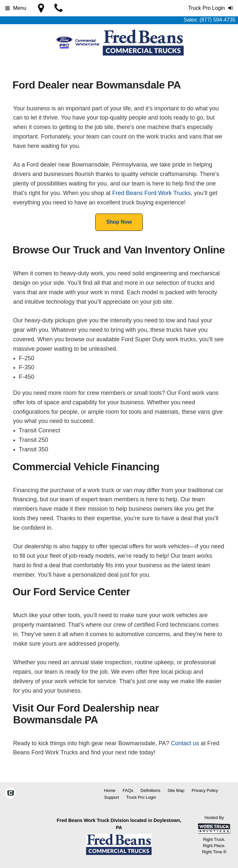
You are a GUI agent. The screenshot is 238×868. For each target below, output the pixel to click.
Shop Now (119, 222)
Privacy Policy (205, 790)
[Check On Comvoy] (11, 794)
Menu (16, 8)
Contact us (185, 743)
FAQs (128, 790)
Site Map (176, 790)
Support (112, 797)
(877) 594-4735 (218, 20)
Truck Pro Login (141, 797)
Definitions (150, 790)
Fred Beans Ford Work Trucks (152, 193)
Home (110, 790)
